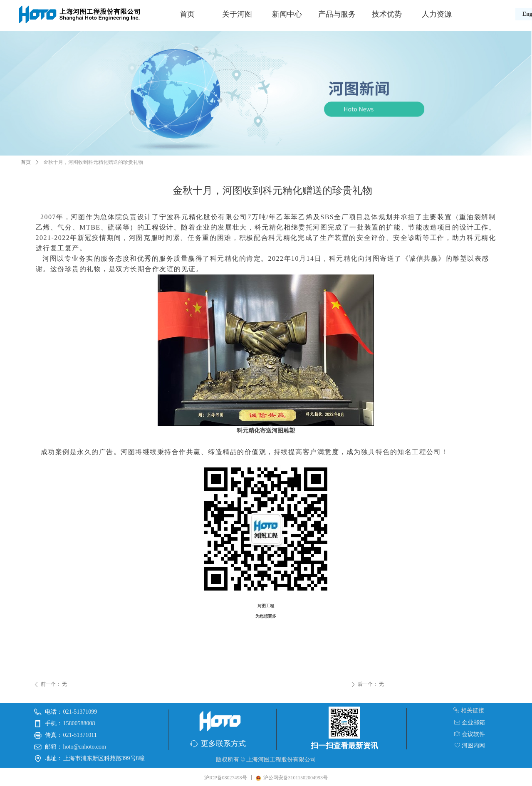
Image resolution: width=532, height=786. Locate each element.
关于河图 (237, 14)
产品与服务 (337, 14)
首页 (187, 14)
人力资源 (437, 14)
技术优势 (387, 14)
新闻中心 (287, 14)
